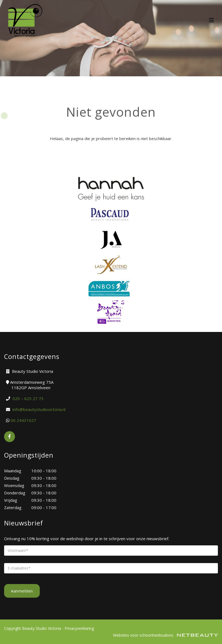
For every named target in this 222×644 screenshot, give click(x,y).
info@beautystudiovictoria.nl (39, 409)
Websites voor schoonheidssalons (165, 635)
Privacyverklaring (79, 628)
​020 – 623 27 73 (28, 398)
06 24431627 (23, 420)
